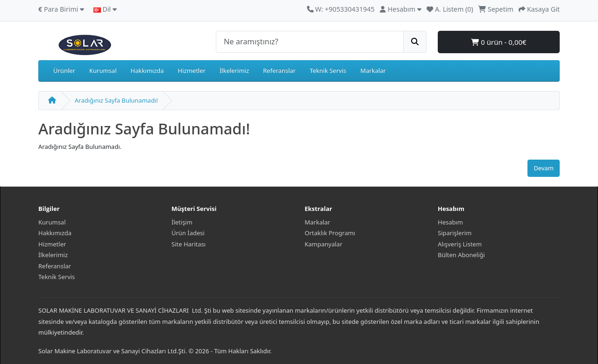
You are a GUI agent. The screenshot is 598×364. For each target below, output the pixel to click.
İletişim (182, 222)
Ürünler (64, 70)
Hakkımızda (147, 70)
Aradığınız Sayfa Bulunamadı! (116, 100)
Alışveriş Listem (460, 244)
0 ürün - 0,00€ (498, 42)
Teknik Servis (328, 70)
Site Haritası (189, 244)
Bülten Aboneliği (461, 255)
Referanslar (279, 70)
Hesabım (450, 222)
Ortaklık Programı (330, 233)
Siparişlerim (455, 233)
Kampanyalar (324, 244)
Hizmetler (192, 70)
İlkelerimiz (234, 70)
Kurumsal (103, 70)
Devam (544, 168)
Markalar (373, 70)
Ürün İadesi (188, 233)
